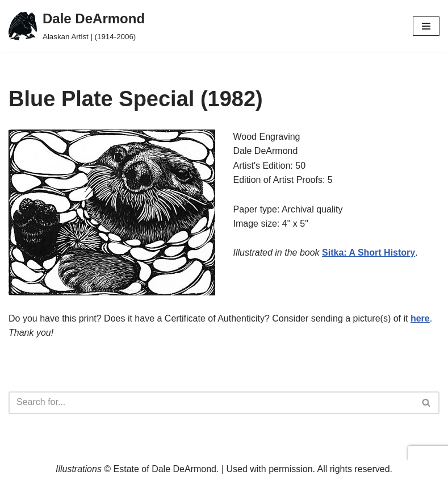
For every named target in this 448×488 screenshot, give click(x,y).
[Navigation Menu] (426, 26)
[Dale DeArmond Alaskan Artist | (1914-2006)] (77, 26)
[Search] (211, 403)
